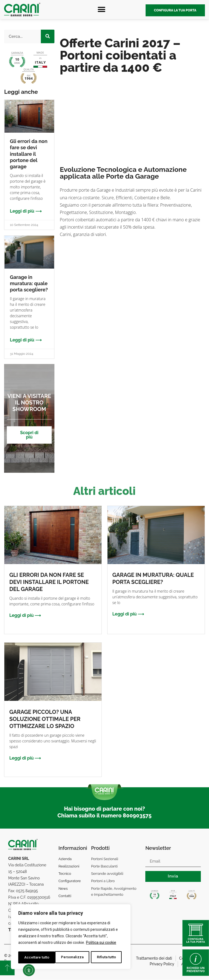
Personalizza (35, 957)
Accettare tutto (105, 957)
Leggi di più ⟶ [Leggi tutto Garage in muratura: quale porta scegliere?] (26, 340)
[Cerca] (48, 36)
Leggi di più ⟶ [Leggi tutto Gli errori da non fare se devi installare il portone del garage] (26, 211)
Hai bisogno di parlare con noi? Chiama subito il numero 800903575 (104, 812)
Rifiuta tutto (70, 957)
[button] (101, 10)
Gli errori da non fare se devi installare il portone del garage (29, 154)
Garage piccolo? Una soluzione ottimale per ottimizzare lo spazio (45, 719)
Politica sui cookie (101, 944)
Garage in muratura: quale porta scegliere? (29, 284)
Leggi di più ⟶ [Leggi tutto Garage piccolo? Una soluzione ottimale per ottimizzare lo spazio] (25, 758)
